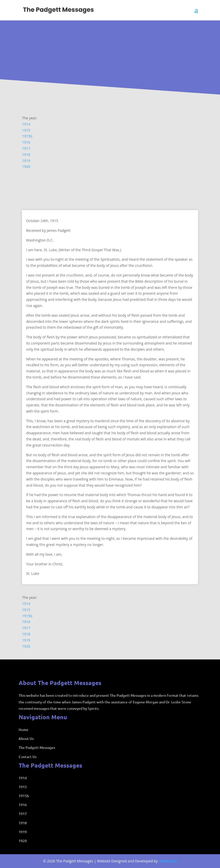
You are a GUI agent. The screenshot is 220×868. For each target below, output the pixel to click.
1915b (27, 136)
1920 (26, 167)
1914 (26, 124)
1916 (26, 142)
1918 (26, 155)
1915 (26, 130)
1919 (26, 161)
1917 (26, 148)
